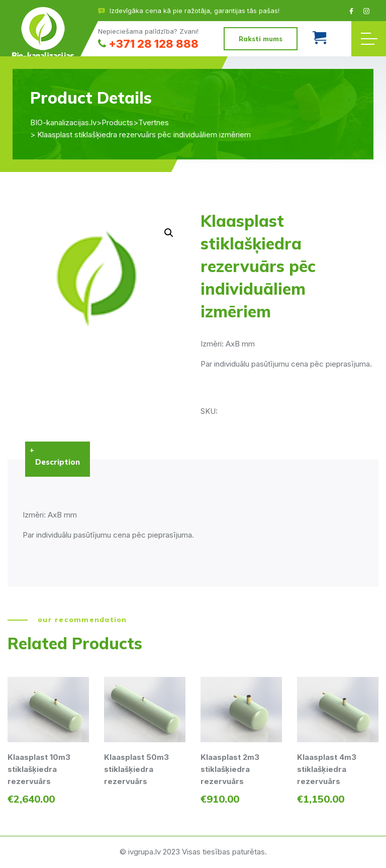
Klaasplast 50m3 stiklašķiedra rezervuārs (136, 769)
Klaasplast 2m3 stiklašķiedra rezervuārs (230, 769)
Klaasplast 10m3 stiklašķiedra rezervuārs (39, 769)
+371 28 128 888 (148, 44)
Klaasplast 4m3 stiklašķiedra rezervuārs (327, 769)
